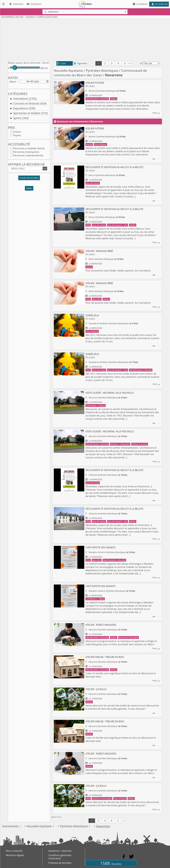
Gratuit (17, 132)
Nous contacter (14, 851)
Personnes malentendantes (28, 156)
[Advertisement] (85, 39)
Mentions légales (15, 855)
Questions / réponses (60, 851)
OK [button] (45, 169)
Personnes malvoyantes (26, 152)
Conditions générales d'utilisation (60, 857)
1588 (111, 863)
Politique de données (60, 863)
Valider (29, 189)
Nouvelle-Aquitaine (68, 71)
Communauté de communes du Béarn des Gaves (100, 73)
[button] (29, 180)
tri (141, 63)
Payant (17, 136)
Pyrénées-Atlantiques (102, 71)
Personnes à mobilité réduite (29, 149)
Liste (61, 63)
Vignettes (80, 63)
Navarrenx (103, 826)
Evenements (10, 826)
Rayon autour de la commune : (25, 63)
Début (13, 82)
